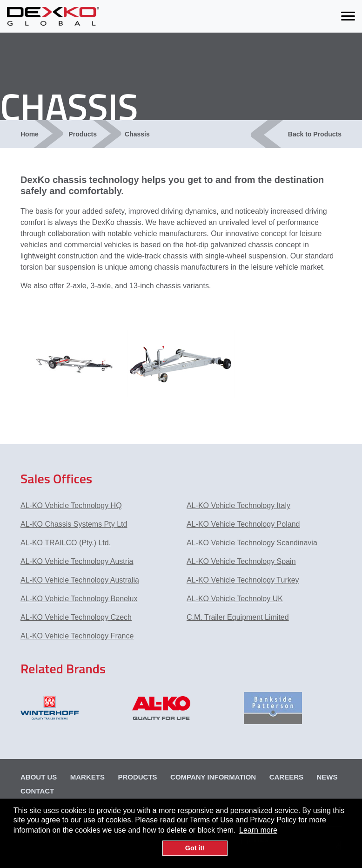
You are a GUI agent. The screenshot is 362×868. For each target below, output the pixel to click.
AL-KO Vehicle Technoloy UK (235, 599)
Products (83, 134)
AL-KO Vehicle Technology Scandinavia (252, 543)
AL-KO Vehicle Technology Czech (76, 617)
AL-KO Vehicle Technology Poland (243, 524)
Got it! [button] (195, 848)
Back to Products (315, 134)
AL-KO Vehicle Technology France (77, 636)
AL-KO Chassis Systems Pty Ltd (74, 524)
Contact (37, 791)
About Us (39, 777)
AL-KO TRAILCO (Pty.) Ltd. (66, 543)
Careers (286, 777)
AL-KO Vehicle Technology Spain (241, 561)
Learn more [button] (258, 830)
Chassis (137, 134)
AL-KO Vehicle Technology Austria (77, 561)
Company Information (213, 777)
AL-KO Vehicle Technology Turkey (243, 580)
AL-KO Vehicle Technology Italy (238, 505)
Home (30, 134)
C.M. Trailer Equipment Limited (238, 617)
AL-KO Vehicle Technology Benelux (79, 599)
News (327, 777)
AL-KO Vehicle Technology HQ (71, 505)
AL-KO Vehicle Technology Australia (80, 580)
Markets (87, 777)
